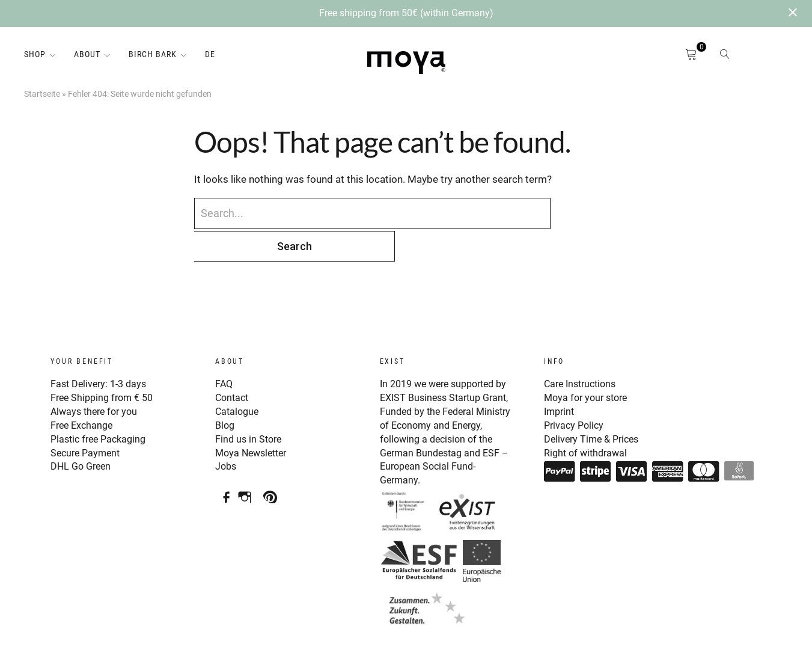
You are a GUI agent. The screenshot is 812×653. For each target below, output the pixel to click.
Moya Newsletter (254, 417)
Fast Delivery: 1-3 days (101, 350)
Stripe (596, 435)
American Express (668, 435)
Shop (35, 54)
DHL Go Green (83, 430)
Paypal (560, 435)
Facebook (223, 456)
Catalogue (238, 377)
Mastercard (704, 435)
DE (210, 54)
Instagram (248, 456)
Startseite (42, 94)
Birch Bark (153, 54)
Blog (226, 390)
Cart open (677, 57)
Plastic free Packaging (102, 403)
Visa (632, 435)
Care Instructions (583, 350)
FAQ (224, 350)
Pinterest (273, 456)
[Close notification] (793, 14)
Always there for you (97, 377)
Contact (233, 364)
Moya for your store (589, 364)
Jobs (227, 430)
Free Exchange (84, 390)
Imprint (560, 377)
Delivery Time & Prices (594, 403)
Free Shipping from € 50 (105, 364)
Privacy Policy (575, 390)
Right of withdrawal (588, 417)
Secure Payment (87, 417)
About (87, 54)
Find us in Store (250, 403)
